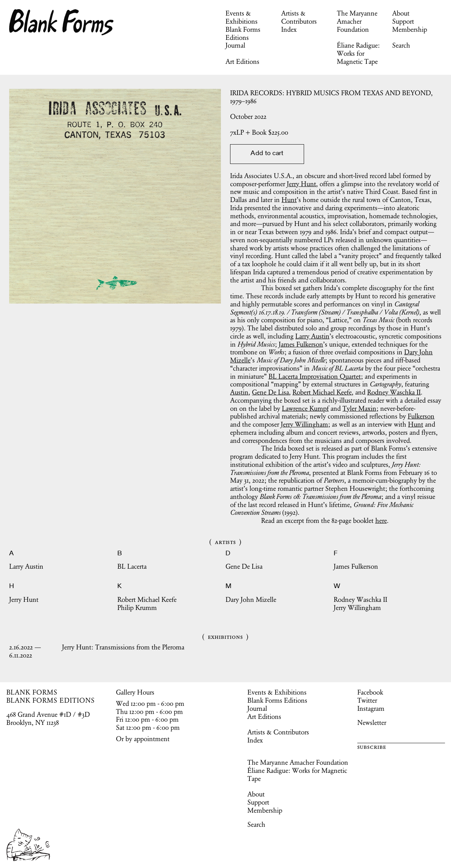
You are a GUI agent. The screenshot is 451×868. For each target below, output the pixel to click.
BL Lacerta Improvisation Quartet (315, 376)
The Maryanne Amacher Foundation (357, 21)
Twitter (367, 700)
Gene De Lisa (270, 392)
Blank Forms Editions (243, 33)
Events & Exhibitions (242, 17)
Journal (235, 45)
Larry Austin (312, 336)
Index (289, 29)
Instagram (371, 708)
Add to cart (267, 154)
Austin (239, 392)
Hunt (289, 200)
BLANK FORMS (32, 692)
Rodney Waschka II (394, 392)
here (381, 520)
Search (401, 45)
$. (259, 132)
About (401, 13)
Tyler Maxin (359, 408)
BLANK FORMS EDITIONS (51, 700)
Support (403, 21)
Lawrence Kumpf (305, 408)
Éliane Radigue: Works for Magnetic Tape (358, 53)
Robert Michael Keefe (322, 392)
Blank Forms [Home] (62, 22)
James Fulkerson (301, 344)
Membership (410, 29)
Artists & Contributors (299, 17)
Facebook (370, 692)
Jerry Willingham (304, 424)
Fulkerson (421, 416)
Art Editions (242, 61)
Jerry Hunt (301, 184)
